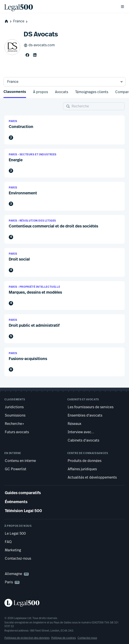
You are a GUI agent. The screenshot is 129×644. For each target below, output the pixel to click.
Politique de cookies (64, 638)
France (21, 21)
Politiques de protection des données (27, 638)
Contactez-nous (87, 638)
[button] (64, 130)
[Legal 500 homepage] (64, 603)
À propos (41, 92)
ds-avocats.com (39, 45)
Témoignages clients (92, 92)
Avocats (62, 92)
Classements (15, 92)
